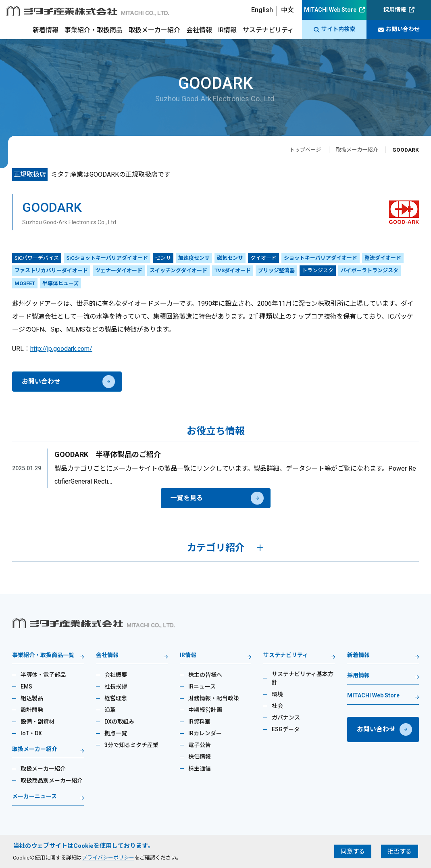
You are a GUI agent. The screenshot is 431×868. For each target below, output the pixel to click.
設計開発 (32, 710)
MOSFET (25, 283)
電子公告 (200, 745)
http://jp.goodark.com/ (61, 349)
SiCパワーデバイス (37, 258)
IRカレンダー (205, 733)
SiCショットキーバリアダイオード (107, 258)
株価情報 (200, 757)
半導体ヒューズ (60, 283)
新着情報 (46, 30)
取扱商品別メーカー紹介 (52, 780)
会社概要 (116, 675)
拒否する (400, 851)
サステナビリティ (268, 30)
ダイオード (263, 258)
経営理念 (116, 698)
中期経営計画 (205, 710)
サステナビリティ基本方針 (303, 678)
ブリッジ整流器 (276, 270)
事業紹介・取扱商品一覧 (43, 655)
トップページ (301, 150)
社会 (277, 706)
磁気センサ (230, 258)
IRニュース (202, 686)
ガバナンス (286, 718)
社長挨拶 (116, 686)
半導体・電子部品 (43, 675)
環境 (277, 694)
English (262, 10)
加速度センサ (194, 258)
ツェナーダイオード (119, 270)
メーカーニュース (34, 796)
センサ (163, 258)
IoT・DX (31, 733)
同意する (353, 851)
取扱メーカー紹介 (154, 30)
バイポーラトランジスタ (370, 270)
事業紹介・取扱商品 (94, 30)
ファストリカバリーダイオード (51, 270)
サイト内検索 (334, 29)
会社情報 (199, 30)
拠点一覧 (116, 733)
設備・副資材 (37, 722)
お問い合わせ (399, 29)
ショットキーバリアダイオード (321, 258)
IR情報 (227, 30)
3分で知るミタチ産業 (131, 745)
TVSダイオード (233, 270)
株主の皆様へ (205, 675)
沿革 (110, 710)
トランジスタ (318, 270)
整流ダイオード (383, 258)
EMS (26, 686)
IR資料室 (199, 722)
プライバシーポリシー (108, 858)
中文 (287, 10)
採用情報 (395, 10)
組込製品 (32, 698)
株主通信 (200, 768)
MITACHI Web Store (330, 10)
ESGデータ (286, 729)
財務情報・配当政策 (214, 698)
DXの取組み (119, 722)
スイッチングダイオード (178, 270)
